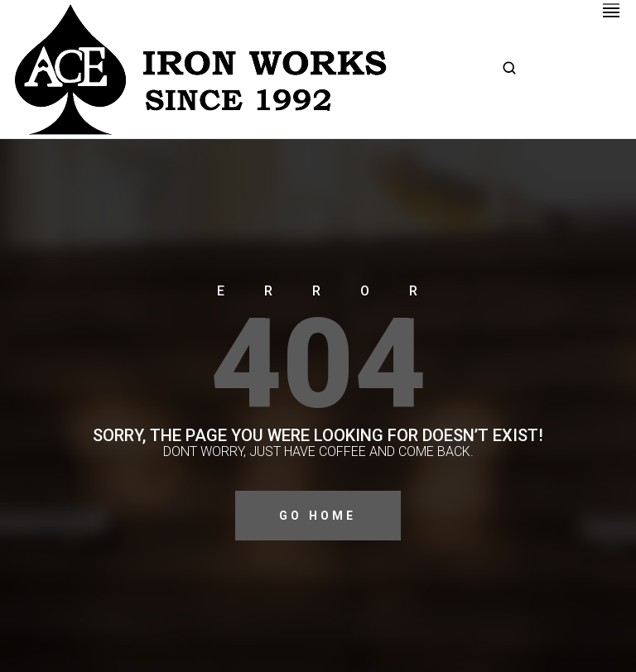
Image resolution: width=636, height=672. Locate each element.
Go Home (318, 516)
